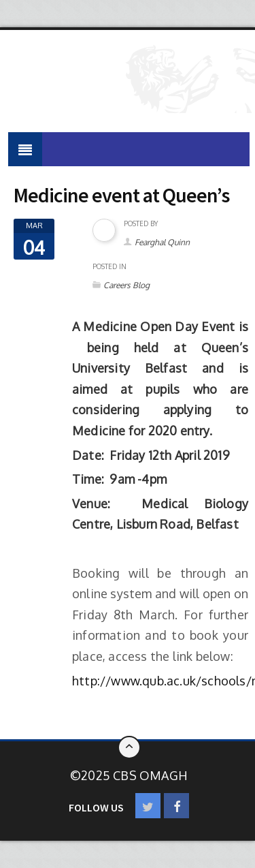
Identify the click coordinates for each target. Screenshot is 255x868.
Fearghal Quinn (162, 242)
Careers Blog (126, 285)
